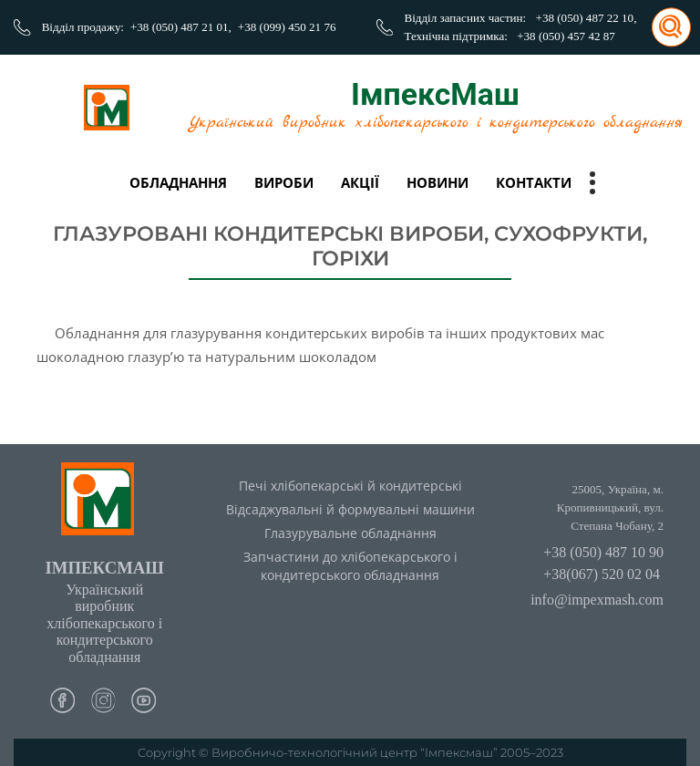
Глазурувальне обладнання (350, 533)
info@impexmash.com (597, 600)
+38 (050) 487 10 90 (603, 552)
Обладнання (178, 182)
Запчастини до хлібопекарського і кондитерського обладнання (350, 566)
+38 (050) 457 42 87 (566, 36)
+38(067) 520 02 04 (602, 574)
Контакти (534, 182)
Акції (360, 182)
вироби (284, 182)
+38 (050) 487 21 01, (181, 27)
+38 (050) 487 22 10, (587, 18)
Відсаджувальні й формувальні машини (350, 509)
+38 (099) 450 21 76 (287, 27)
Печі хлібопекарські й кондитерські (350, 486)
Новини (437, 182)
